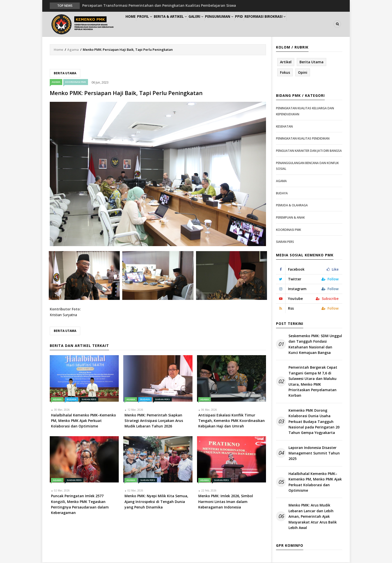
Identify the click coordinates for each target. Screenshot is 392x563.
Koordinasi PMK (76, 82)
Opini (303, 73)
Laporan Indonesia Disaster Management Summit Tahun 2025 (314, 453)
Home (133, 24)
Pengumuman (239, 24)
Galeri (211, 24)
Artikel (286, 62)
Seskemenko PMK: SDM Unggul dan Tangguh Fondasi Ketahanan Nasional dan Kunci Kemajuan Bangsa (315, 344)
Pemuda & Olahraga (292, 205)
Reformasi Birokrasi (293, 24)
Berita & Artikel (182, 24)
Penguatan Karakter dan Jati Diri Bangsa (309, 151)
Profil (152, 24)
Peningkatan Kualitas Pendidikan (303, 139)
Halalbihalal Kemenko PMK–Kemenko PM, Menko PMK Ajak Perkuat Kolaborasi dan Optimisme (315, 482)
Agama (73, 50)
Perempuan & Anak (290, 218)
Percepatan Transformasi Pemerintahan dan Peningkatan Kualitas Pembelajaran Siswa (159, 5)
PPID (263, 24)
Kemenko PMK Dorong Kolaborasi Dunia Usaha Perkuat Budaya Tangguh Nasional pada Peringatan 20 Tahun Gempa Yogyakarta (314, 422)
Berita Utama (65, 73)
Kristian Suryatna (63, 315)
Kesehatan (284, 127)
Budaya (71, 400)
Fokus (285, 73)
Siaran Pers (89, 400)
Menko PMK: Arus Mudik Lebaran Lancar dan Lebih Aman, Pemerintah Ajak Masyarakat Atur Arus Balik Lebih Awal (313, 517)
